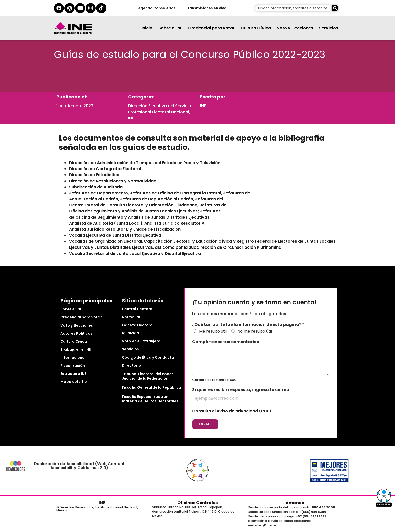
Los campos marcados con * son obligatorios (239, 314)
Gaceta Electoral (138, 325)
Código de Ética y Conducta (148, 357)
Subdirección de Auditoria (96, 187)
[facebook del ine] (59, 8)
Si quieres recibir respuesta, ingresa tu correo (241, 390)
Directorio (131, 365)
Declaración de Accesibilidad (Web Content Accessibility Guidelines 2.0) (79, 466)
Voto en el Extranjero (141, 341)
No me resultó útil (255, 331)
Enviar (205, 424)
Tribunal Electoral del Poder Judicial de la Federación (147, 376)
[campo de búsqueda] (293, 8)
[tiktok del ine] (101, 8)
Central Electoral (138, 309)
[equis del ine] (70, 8)
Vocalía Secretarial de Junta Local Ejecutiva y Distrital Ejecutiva (135, 253)
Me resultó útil (213, 331)
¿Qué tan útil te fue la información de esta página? (248, 325)
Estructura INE (73, 374)
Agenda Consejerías (157, 8)
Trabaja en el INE (76, 349)
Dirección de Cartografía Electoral (105, 169)
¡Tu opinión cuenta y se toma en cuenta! (254, 303)
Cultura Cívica (256, 28)
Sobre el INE (170, 28)
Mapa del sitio (74, 382)
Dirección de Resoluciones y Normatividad (113, 181)
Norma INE (131, 317)
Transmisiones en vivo (206, 8)
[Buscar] (335, 8)
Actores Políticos (76, 333)
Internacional (73, 358)
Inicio (147, 28)
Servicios (329, 28)
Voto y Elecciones (295, 28)
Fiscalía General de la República (152, 387)
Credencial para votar (211, 28)
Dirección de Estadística (94, 175)
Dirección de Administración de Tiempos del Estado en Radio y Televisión (145, 163)
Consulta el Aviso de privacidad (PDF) (232, 411)
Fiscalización (73, 366)
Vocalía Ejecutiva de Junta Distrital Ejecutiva (115, 235)
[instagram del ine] (91, 8)
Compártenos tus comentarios (226, 342)
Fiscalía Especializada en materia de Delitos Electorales (150, 399)
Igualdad (130, 333)
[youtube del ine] (80, 8)
